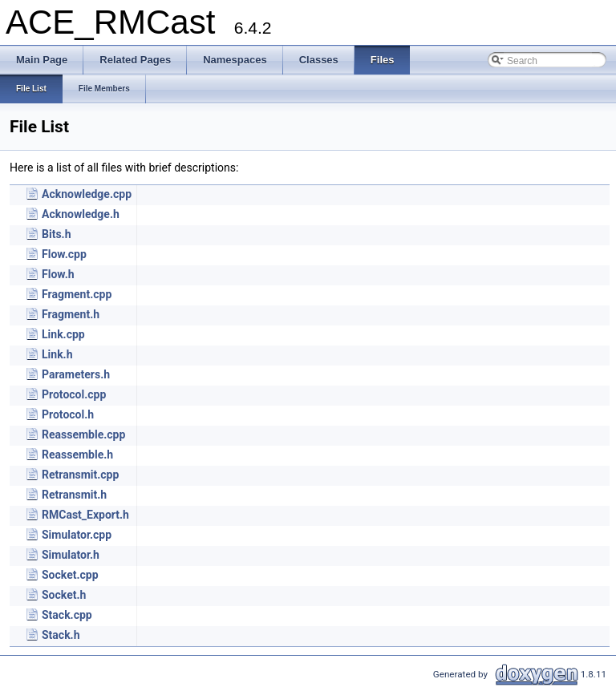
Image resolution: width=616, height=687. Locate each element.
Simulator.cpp (77, 535)
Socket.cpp (70, 575)
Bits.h (56, 234)
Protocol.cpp (74, 394)
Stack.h (61, 635)
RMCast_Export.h (85, 515)
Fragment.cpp (77, 294)
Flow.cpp (64, 254)
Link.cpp (63, 334)
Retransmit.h (74, 495)
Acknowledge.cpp (87, 194)
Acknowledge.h (81, 214)
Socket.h (64, 595)
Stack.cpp (67, 615)
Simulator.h (71, 555)
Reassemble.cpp (83, 434)
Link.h (57, 354)
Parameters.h (76, 374)
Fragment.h (71, 314)
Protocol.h (68, 414)
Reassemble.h (77, 455)
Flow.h (58, 274)
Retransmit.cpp (80, 475)
